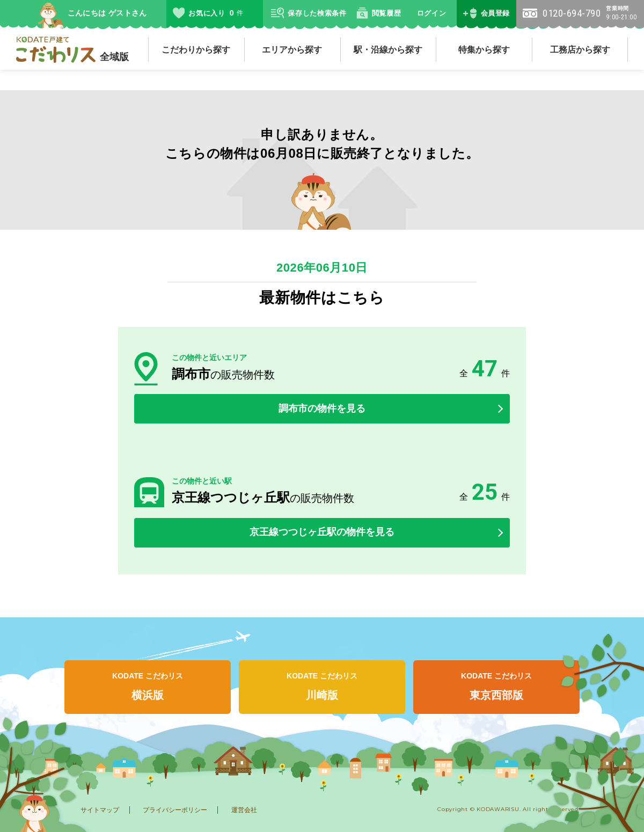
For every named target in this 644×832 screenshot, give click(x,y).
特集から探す (484, 50)
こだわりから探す (196, 50)
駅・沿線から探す (388, 50)
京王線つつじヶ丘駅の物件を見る (322, 532)
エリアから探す (292, 50)
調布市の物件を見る (322, 408)
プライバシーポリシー (175, 810)
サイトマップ (100, 810)
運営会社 (244, 810)
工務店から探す (580, 50)
